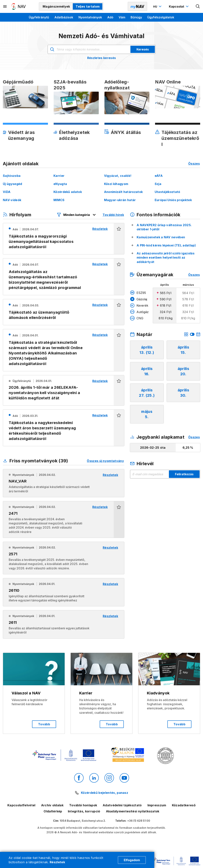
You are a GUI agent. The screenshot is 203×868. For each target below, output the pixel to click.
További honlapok (83, 805)
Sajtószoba (12, 176)
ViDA (7, 192)
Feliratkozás (184, 474)
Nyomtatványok (90, 17)
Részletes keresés (101, 58)
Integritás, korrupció (84, 811)
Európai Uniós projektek (173, 200)
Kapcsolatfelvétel (21, 805)
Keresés (143, 49)
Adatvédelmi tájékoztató (122, 805)
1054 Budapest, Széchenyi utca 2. (83, 821)
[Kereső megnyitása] (198, 6)
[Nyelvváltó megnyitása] (158, 6)
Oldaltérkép (53, 811)
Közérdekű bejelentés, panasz (105, 793)
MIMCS (59, 200)
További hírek (113, 215)
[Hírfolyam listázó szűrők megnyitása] (77, 215)
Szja (158, 184)
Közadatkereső (184, 805)
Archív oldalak (52, 805)
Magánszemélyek (56, 6)
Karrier (59, 176)
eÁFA (159, 176)
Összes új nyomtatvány (105, 461)
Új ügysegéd (13, 184)
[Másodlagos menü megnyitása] (5, 6)
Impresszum (157, 805)
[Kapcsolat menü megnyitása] (179, 6)
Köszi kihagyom (116, 184)
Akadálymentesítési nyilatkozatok (133, 811)
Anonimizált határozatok (123, 192)
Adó (110, 17)
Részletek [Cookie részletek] (57, 862)
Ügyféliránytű (39, 17)
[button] (119, 239)
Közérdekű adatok (68, 192)
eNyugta (60, 184)
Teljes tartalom (88, 6)
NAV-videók (12, 200)
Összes (194, 164)
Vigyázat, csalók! (118, 176)
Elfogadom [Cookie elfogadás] (132, 860)
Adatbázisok (64, 17)
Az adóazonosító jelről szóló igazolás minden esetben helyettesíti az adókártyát (166, 258)
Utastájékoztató (167, 192)
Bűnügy (136, 17)
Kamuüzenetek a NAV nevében (161, 237)
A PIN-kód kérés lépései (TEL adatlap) (166, 245)
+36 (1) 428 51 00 (139, 821)
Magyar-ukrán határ (120, 200)
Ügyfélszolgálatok (161, 17)
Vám (122, 17)
